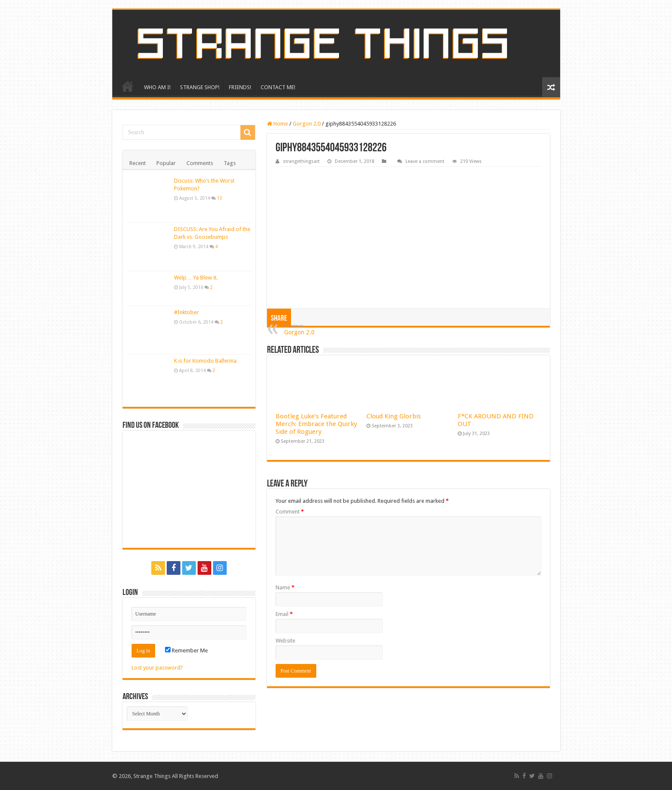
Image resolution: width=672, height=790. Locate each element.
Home (277, 124)
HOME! (128, 86)
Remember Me (186, 650)
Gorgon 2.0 (307, 124)
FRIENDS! (240, 87)
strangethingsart (301, 161)
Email (284, 614)
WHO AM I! (157, 87)
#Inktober (186, 312)
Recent (138, 163)
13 (219, 198)
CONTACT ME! (278, 87)
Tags (230, 163)
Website (285, 641)
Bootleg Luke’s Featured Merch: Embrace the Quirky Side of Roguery (316, 424)
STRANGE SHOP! (200, 87)
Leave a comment (425, 161)
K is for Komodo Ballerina (205, 361)
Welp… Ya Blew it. (196, 278)
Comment (290, 512)
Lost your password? (157, 668)
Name (285, 587)
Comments (200, 163)
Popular (166, 163)
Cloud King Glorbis (394, 416)
